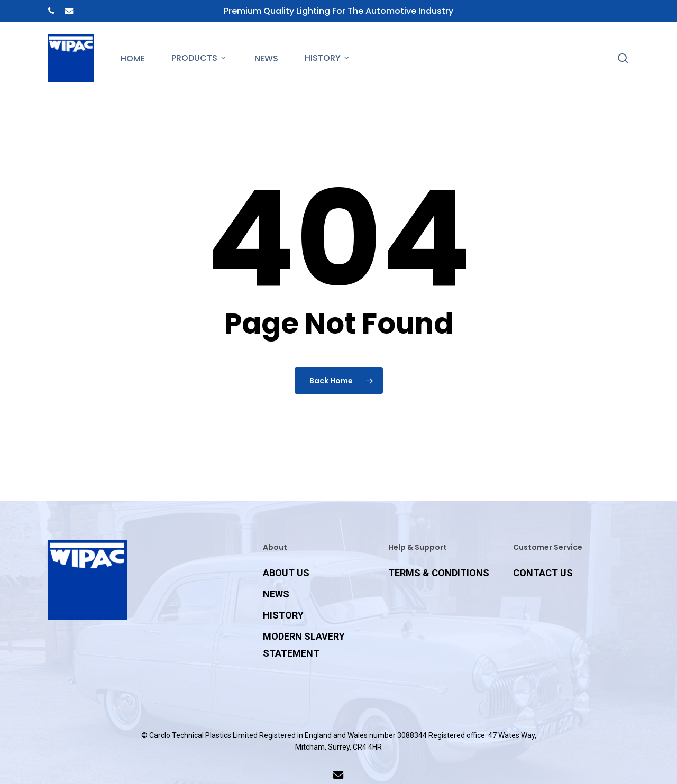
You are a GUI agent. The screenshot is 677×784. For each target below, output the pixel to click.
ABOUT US (286, 573)
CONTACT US (543, 573)
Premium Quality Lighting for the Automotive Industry (338, 11)
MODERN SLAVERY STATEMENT (304, 645)
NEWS (276, 594)
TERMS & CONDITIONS (439, 573)
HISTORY (283, 615)
